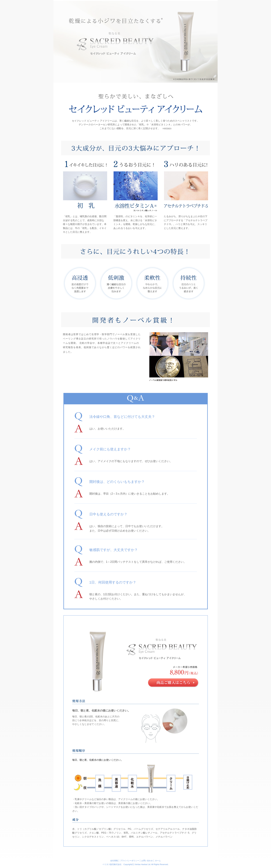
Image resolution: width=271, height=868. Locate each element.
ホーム (158, 861)
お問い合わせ (147, 861)
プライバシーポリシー (130, 861)
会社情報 (114, 861)
